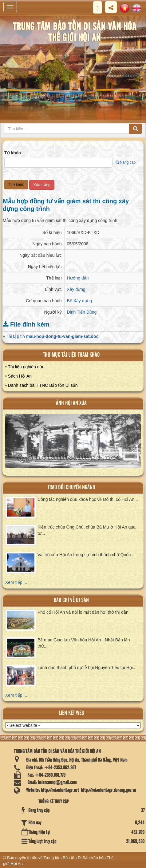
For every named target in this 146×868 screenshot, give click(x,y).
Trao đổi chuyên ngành (71, 488)
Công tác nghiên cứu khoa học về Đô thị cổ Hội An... (88, 499)
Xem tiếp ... (16, 582)
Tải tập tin (52, 336)
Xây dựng (76, 289)
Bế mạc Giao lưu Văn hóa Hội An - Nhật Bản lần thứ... (84, 643)
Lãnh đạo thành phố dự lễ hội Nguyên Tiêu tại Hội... (87, 668)
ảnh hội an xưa (71, 403)
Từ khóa (13, 153)
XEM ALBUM (73, 444)
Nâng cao (126, 162)
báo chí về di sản (71, 600)
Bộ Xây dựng (80, 301)
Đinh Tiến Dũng (82, 312)
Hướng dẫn (78, 278)
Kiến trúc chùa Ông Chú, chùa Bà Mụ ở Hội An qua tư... (87, 530)
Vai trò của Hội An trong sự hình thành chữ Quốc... (86, 555)
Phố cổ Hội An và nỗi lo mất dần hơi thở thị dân (83, 612)
